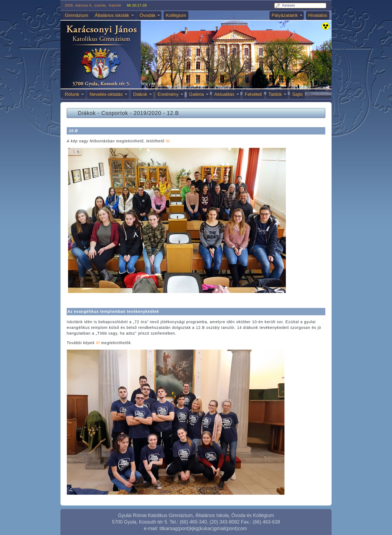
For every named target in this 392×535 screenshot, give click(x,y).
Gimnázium (76, 15)
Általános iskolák (112, 15)
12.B (173, 113)
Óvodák (148, 15)
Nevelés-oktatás (106, 94)
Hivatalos (318, 15)
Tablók (275, 94)
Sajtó (297, 94)
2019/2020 (148, 113)
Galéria (196, 94)
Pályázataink (285, 15)
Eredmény (168, 94)
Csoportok (115, 113)
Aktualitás (224, 94)
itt (168, 141)
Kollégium (176, 15)
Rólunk (72, 94)
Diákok (140, 94)
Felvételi (253, 94)
